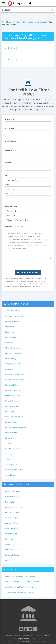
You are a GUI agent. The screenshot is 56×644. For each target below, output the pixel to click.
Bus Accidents (10, 337)
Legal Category (11, 206)
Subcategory (10, 215)
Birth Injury (9, 327)
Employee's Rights (12, 528)
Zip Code (9, 193)
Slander (8, 443)
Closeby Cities (11, 570)
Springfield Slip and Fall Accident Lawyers (21, 587)
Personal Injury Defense (14, 417)
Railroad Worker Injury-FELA (16, 427)
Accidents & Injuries (38, 22)
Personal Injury (11, 411)
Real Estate (9, 560)
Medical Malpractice (13, 390)
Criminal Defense (12, 523)
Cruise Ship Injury (12, 358)
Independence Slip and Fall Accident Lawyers (22, 582)
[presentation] (28, 265)
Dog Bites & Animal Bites (14, 374)
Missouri (10, 22)
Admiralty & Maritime (13, 311)
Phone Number (11, 150)
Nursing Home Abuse (13, 401)
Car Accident (10, 343)
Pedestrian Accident (13, 406)
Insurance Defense (12, 385)
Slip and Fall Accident (13, 449)
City (7, 175)
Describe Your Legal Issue (15, 227)
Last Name (9, 129)
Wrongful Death (11, 475)
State (7, 184)
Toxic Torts (9, 459)
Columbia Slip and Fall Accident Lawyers (20, 576)
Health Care (10, 544)
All (3, 22)
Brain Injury (10, 332)
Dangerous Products (13, 364)
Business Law (10, 502)
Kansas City (21, 22)
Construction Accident (13, 353)
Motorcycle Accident (13, 396)
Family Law (9, 539)
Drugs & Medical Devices (14, 380)
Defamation (10, 369)
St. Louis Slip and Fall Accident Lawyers (20, 592)
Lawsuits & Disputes (13, 555)
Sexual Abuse (10, 438)
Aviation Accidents (12, 321)
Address (8, 163)
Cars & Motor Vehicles (13, 507)
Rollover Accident (12, 433)
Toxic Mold (9, 454)
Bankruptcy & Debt (12, 497)
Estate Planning (11, 534)
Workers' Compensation (14, 470)
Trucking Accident (12, 464)
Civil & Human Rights (13, 512)
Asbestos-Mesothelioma (14, 316)
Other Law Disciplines (18, 484)
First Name (10, 119)
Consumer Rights (12, 518)
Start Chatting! (28, 272)
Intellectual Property (13, 550)
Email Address (11, 141)
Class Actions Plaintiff (13, 348)
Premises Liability (12, 422)
